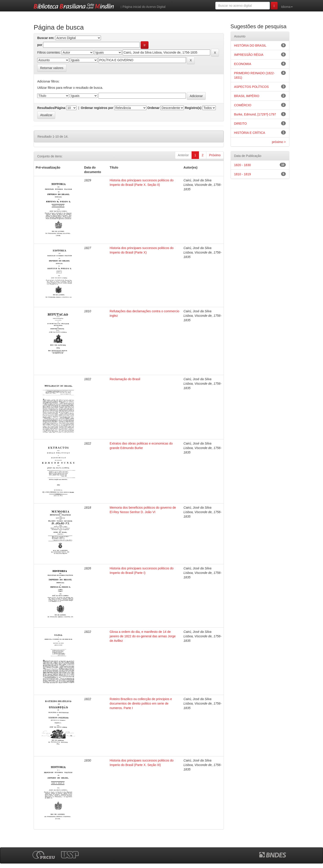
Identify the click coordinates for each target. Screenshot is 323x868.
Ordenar (153, 108)
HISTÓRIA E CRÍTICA (250, 133)
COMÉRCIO (243, 105)
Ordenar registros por (97, 108)
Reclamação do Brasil (125, 379)
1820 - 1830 (243, 165)
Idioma (287, 7)
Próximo (215, 155)
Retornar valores (52, 68)
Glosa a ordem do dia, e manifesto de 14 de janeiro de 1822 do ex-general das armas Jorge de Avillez (143, 636)
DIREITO (241, 124)
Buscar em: (46, 38)
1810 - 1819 (243, 174)
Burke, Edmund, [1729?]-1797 (255, 114)
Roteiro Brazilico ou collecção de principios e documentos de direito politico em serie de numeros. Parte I (141, 703)
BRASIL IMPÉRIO (247, 96)
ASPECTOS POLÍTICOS (252, 87)
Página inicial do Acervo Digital (143, 7)
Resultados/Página (51, 108)
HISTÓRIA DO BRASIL (250, 46)
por (40, 45)
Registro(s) (193, 108)
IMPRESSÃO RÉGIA (249, 55)
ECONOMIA (243, 64)
